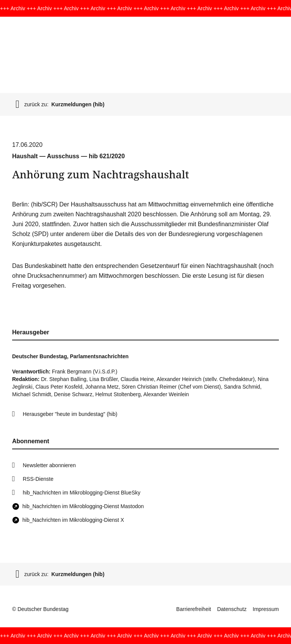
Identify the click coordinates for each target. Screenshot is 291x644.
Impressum (266, 609)
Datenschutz (232, 609)
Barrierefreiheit (194, 609)
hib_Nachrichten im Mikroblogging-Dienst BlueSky (81, 493)
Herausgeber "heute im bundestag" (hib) (70, 414)
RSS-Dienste (38, 479)
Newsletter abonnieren (49, 465)
